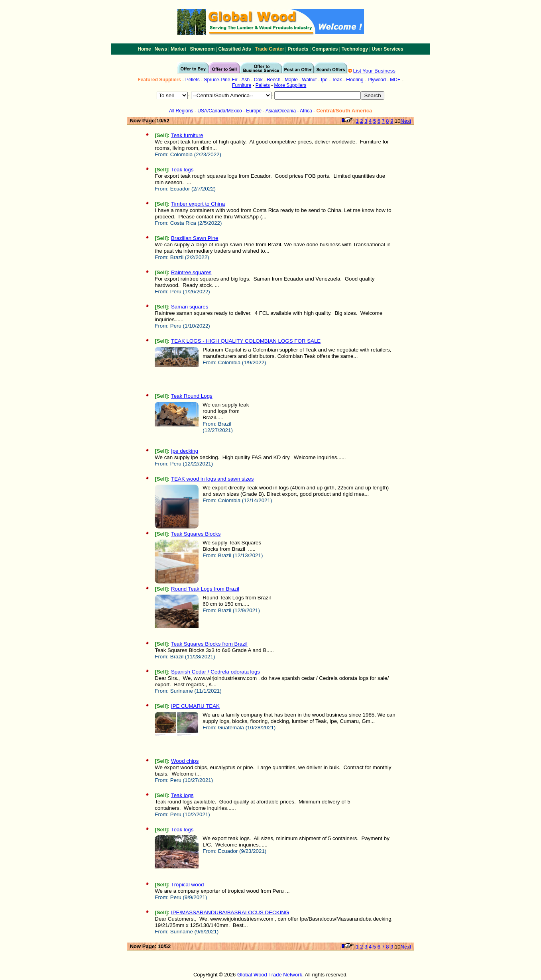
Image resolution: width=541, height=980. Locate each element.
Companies (325, 49)
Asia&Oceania (281, 111)
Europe (254, 111)
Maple (291, 80)
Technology (355, 49)
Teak (337, 80)
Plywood (377, 80)
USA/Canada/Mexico (219, 111)
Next (406, 121)
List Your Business (374, 71)
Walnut (310, 80)
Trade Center (269, 49)
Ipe (324, 80)
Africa (306, 111)
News (161, 49)
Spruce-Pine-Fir (220, 80)
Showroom (202, 49)
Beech (273, 80)
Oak (258, 80)
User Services (387, 49)
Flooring (355, 80)
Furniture (242, 85)
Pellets (193, 80)
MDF (395, 80)
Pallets (263, 85)
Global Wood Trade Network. (270, 975)
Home (144, 49)
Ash (245, 80)
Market (178, 49)
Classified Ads (235, 49)
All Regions (181, 111)
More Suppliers (290, 85)
